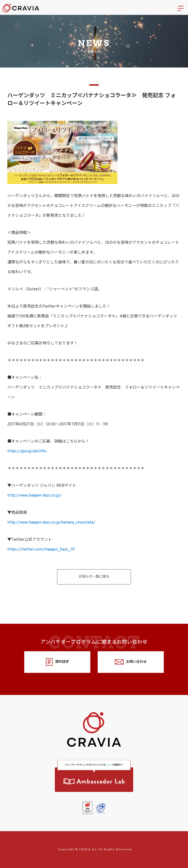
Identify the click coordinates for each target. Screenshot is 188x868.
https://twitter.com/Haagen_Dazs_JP (41, 550)
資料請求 (57, 662)
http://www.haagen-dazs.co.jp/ (34, 496)
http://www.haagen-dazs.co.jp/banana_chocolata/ (51, 523)
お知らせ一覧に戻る (94, 577)
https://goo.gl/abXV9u (27, 451)
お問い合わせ (131, 662)
